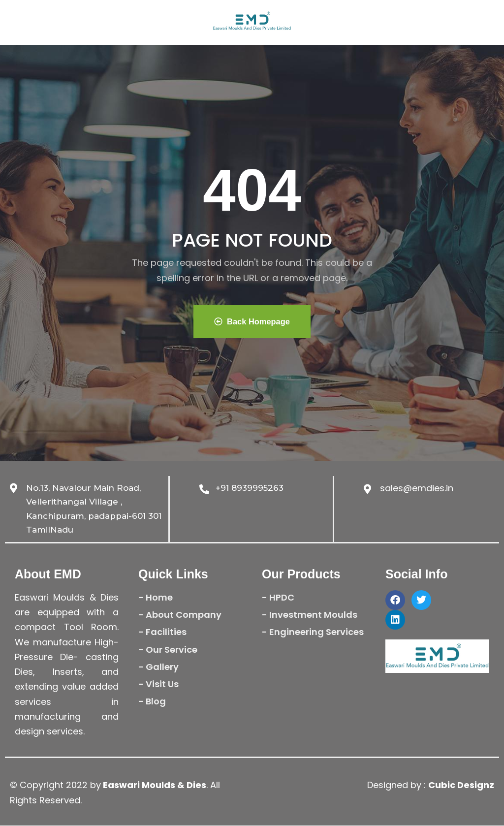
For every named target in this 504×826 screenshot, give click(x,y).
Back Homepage (252, 322)
